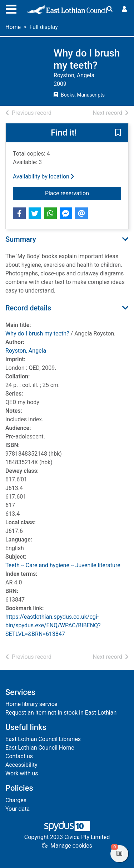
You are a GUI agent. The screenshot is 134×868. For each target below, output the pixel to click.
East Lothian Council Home (40, 748)
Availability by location (44, 176)
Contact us (19, 756)
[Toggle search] (110, 9)
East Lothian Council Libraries (43, 739)
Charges (16, 800)
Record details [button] (28, 308)
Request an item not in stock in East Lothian (61, 713)
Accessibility (21, 765)
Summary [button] (21, 239)
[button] (118, 133)
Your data (18, 809)
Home (13, 27)
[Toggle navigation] (11, 8)
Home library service (31, 704)
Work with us (22, 773)
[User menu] (124, 9)
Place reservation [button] (83, 193)
